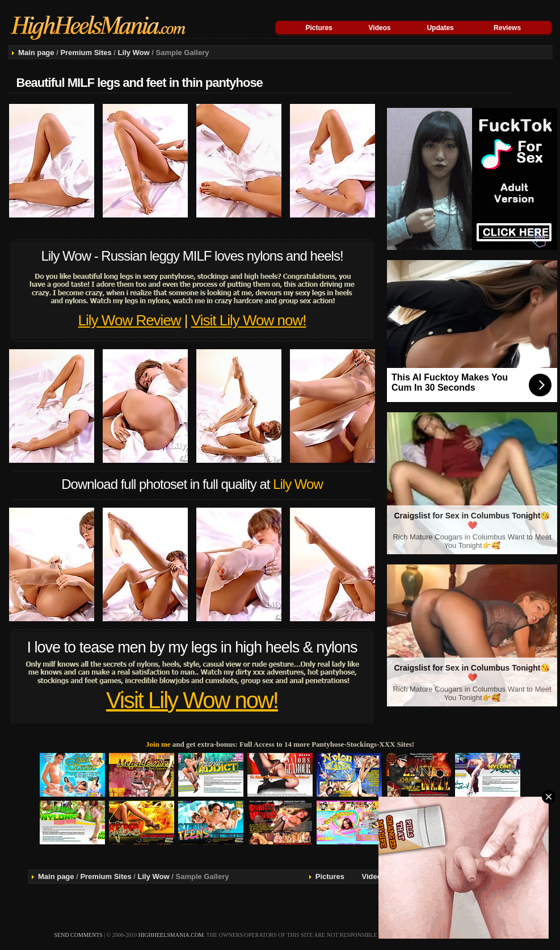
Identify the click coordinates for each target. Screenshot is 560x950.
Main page (36, 53)
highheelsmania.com (171, 935)
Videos (380, 28)
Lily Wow (134, 53)
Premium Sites (86, 53)
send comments (79, 935)
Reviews (507, 28)
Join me (158, 744)
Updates (440, 28)
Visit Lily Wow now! (249, 320)
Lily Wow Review (130, 320)
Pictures (319, 28)
